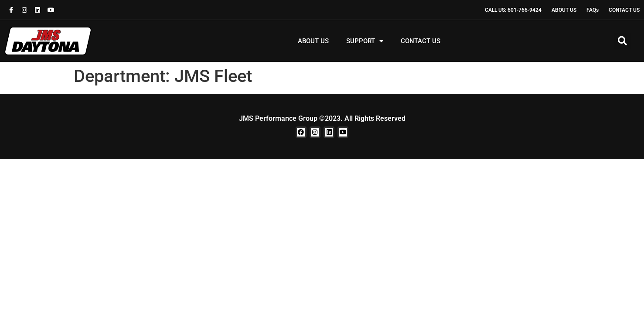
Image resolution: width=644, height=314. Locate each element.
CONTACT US (421, 41)
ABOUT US (313, 41)
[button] (623, 41)
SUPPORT (365, 41)
